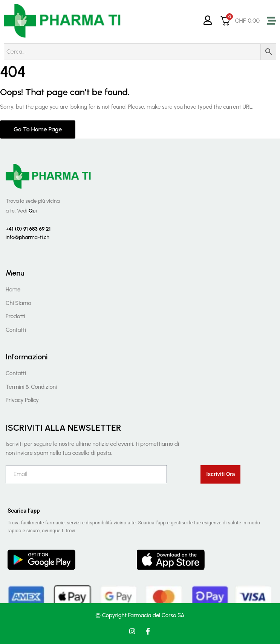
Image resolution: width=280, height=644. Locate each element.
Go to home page (38, 129)
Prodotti (15, 316)
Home (13, 290)
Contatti (16, 330)
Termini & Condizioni (31, 387)
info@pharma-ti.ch (28, 237)
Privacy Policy (22, 400)
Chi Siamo (18, 303)
